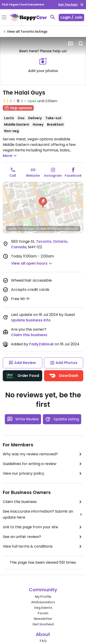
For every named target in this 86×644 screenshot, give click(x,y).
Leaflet (12, 229)
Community (43, 590)
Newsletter (43, 619)
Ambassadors (43, 602)
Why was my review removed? (43, 454)
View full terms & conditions (43, 546)
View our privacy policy (43, 474)
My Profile (43, 597)
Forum (43, 613)
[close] (82, 5)
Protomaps (26, 229)
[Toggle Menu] (4, 18)
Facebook (73, 176)
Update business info (31, 320)
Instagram (53, 176)
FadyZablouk (41, 344)
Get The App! (68, 4)
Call (13, 176)
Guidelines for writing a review (43, 464)
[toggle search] (53, 17)
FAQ (43, 641)
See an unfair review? (43, 537)
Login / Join (71, 17)
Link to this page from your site (43, 527)
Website (33, 176)
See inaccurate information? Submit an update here (43, 514)
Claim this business (29, 335)
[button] (43, 202)
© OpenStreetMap (49, 229)
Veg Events (43, 608)
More (10, 156)
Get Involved (43, 624)
